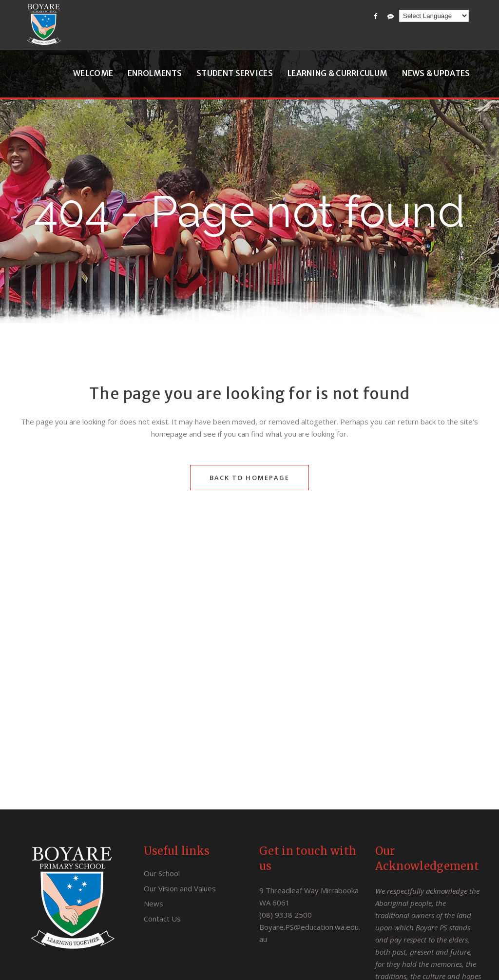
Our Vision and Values (180, 888)
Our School (162, 873)
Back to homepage (250, 478)
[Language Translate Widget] (434, 16)
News (154, 903)
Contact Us (162, 919)
